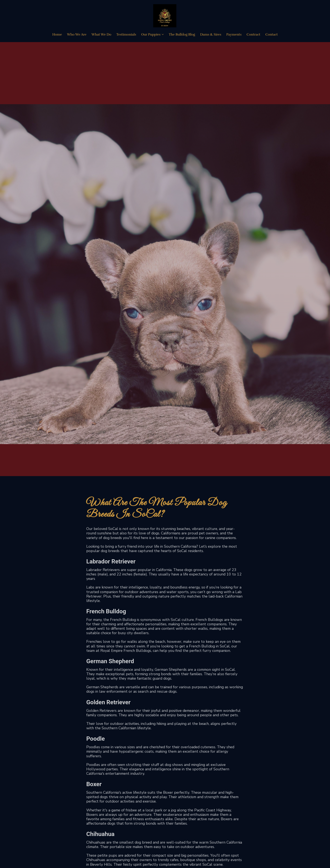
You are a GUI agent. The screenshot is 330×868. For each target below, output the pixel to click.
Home (57, 35)
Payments (234, 35)
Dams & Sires (211, 35)
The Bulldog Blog (182, 35)
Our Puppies (151, 35)
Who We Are (77, 35)
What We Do (101, 35)
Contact (272, 35)
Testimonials (126, 35)
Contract (253, 35)
